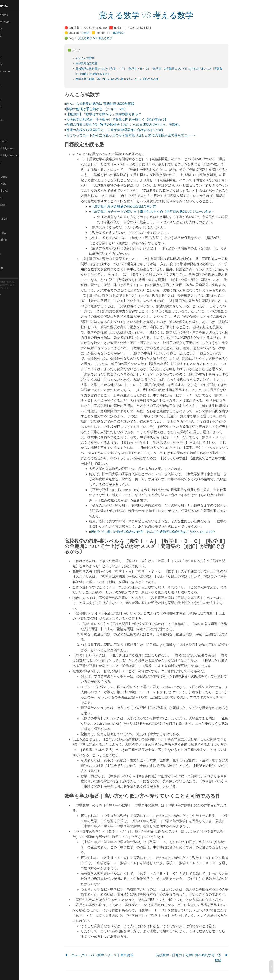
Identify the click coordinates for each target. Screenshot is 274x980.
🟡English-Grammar (15, 71)
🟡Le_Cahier (10, 106)
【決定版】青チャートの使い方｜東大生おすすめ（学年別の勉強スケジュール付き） (162, 212)
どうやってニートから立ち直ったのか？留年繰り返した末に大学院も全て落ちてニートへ (141, 135)
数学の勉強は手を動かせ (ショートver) (105, 109)
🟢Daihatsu (10, 50)
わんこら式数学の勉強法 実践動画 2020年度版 (109, 104)
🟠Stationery (10, 254)
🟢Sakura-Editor (13, 205)
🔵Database (10, 57)
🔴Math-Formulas (14, 141)
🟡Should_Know (13, 233)
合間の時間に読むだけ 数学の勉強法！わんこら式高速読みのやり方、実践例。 (133, 125)
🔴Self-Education (13, 219)
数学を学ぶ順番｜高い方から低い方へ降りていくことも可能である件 (126, 79)
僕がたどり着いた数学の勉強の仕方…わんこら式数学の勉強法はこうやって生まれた (162, 532)
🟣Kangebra (10, 85)
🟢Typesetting (11, 268)
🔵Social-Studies (13, 240)
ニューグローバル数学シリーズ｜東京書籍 (111, 955)
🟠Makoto (9, 113)
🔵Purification (11, 197)
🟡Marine (8, 127)
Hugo (15, 291)
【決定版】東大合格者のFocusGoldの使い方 (132, 206)
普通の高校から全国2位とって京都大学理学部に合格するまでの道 (124, 130)
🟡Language (10, 99)
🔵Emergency (11, 64)
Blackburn (15, 295)
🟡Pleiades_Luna (13, 177)
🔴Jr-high (8, 78)
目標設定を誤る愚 (95, 63)
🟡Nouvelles (10, 162)
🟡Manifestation (13, 120)
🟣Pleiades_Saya (14, 191)
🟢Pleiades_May (13, 184)
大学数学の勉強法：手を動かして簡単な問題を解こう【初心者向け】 (126, 119)
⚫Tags (7, 261)
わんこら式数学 (94, 58)
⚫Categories (11, 29)
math (95, 33)
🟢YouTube (10, 275)
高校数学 (127, 33)
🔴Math (7, 134)
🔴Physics (9, 169)
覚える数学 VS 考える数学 (155, 15)
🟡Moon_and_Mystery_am (19, 155)
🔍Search (8, 212)
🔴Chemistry (10, 36)
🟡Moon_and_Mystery (17, 148)
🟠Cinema (9, 43)
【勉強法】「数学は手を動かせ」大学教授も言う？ (113, 114)
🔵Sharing (9, 226)
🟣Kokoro (8, 92)
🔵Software (10, 247)
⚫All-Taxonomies (14, 15)
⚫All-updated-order (15, 22)
